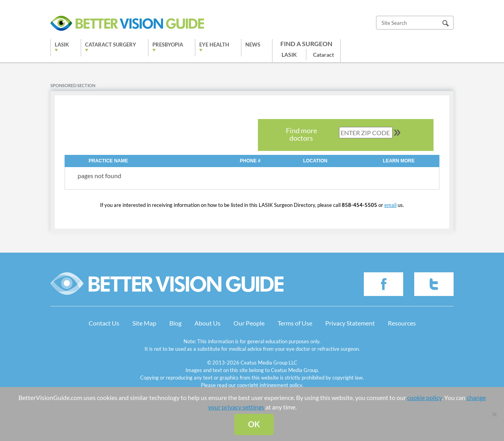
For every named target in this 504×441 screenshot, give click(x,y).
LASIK (62, 45)
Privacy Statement (350, 323)
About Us (208, 323)
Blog (175, 323)
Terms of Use (295, 323)
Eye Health (214, 45)
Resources (402, 323)
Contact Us (104, 323)
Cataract (323, 55)
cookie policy (424, 397)
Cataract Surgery (111, 45)
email (390, 205)
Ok (254, 424)
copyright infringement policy (270, 385)
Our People (249, 323)
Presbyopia (168, 45)
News (253, 45)
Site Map (144, 323)
